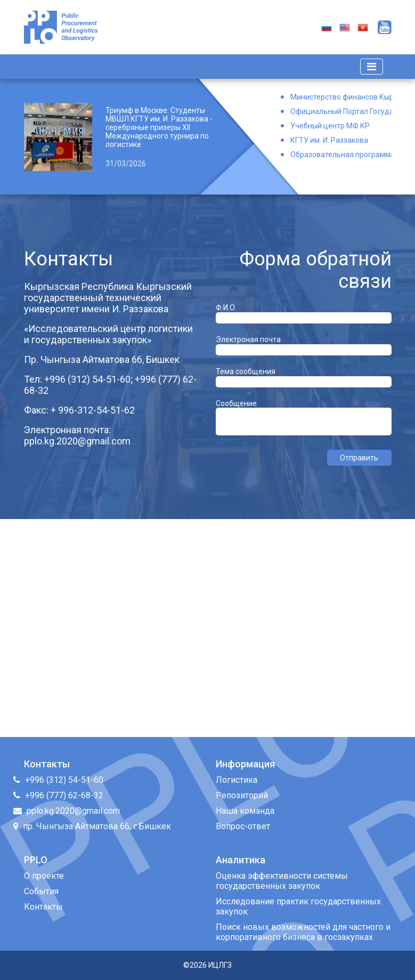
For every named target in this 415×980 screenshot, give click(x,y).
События (41, 891)
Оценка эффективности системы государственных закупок (282, 881)
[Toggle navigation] (372, 67)
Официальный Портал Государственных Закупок (341, 111)
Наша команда (245, 811)
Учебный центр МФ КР (330, 126)
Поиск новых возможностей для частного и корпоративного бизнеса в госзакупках (303, 932)
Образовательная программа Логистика (341, 155)
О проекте (44, 876)
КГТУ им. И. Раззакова (329, 140)
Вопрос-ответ (243, 826)
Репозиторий (242, 795)
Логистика (237, 780)
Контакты (43, 907)
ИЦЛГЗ (220, 965)
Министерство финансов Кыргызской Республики (341, 97)
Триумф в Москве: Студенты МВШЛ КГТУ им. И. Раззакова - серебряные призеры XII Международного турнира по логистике (159, 127)
